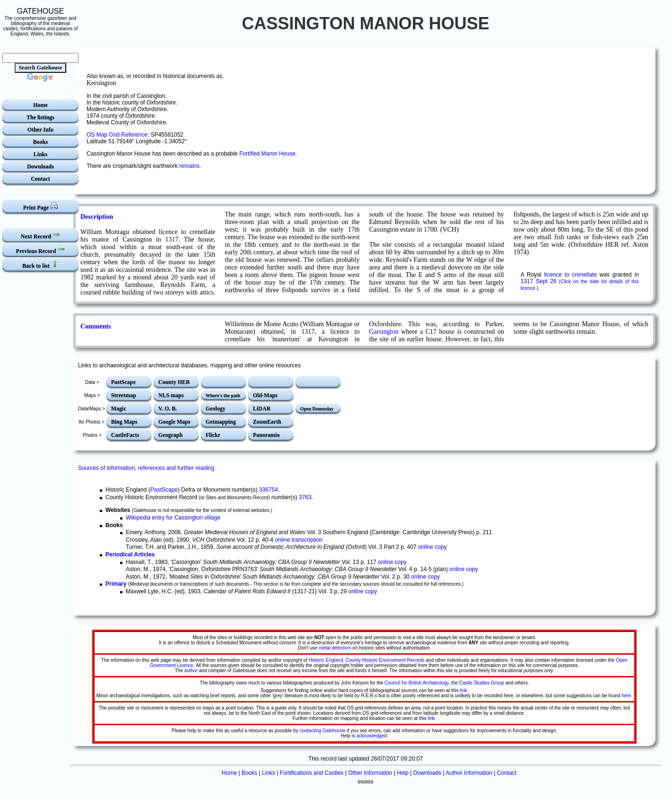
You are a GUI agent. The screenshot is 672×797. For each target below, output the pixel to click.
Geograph (170, 435)
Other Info (40, 130)
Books (40, 142)
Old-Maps (265, 395)
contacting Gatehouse (322, 731)
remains (189, 166)
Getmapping (221, 422)
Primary (116, 584)
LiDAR (262, 408)
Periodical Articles (130, 554)
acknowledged (372, 736)
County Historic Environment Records (385, 660)
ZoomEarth (267, 422)
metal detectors (335, 648)
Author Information (469, 773)
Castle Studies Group (482, 683)
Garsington (384, 332)
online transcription (299, 540)
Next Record (40, 235)
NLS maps (171, 395)
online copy (432, 547)
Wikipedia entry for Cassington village (173, 518)
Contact (40, 179)
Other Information (370, 773)
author (191, 671)
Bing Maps (124, 422)
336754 (269, 490)
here (626, 696)
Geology (216, 408)
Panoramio (266, 435)
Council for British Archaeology (416, 683)
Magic (119, 408)
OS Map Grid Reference (117, 135)
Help (403, 773)
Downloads (40, 166)
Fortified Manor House (267, 154)
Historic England (326, 660)
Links (40, 154)
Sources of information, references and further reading (146, 468)
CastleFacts (125, 435)
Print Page (40, 206)
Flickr (213, 435)
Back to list (40, 264)
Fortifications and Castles (312, 773)
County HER (174, 382)
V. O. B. (168, 408)
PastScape (123, 382)
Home (40, 105)
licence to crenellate (571, 275)
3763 (305, 497)
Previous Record (41, 250)
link (464, 690)
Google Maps (175, 422)
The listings (40, 117)
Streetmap (124, 395)
